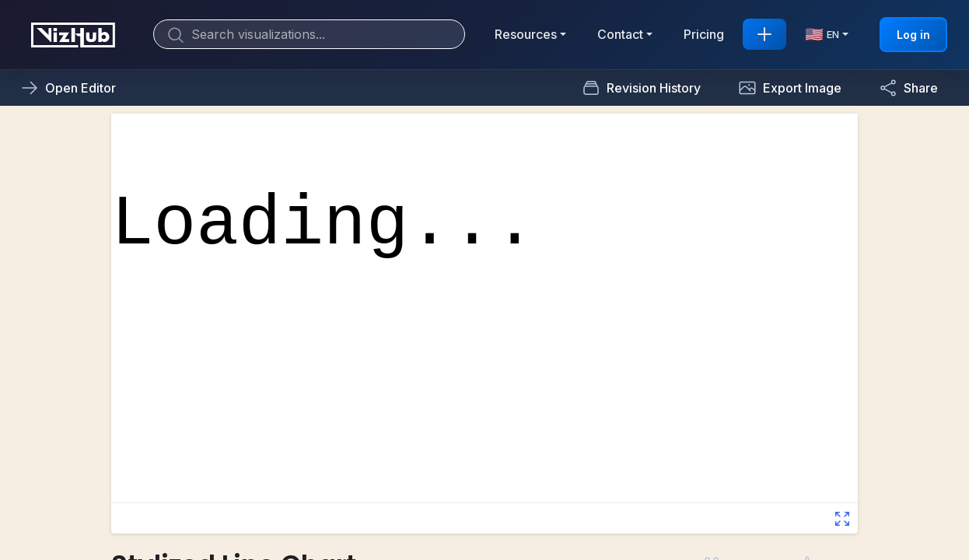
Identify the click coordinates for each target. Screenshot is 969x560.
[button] (790, 88)
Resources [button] (526, 34)
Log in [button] (913, 35)
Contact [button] (620, 34)
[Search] (309, 34)
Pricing (704, 34)
